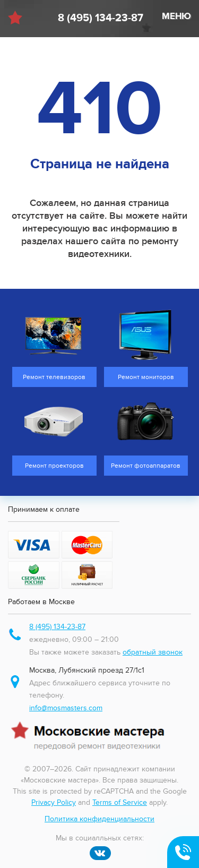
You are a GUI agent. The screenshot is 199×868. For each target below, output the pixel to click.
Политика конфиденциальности (99, 819)
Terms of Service (120, 802)
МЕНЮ (176, 16)
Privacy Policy (54, 802)
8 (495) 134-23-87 (101, 18)
